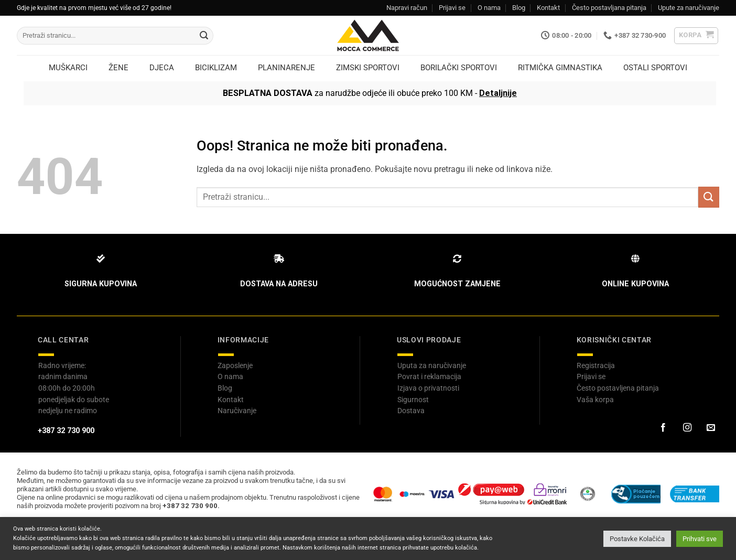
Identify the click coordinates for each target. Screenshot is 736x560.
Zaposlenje (235, 365)
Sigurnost (413, 400)
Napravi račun (407, 8)
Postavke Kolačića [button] (637, 539)
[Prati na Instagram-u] (687, 428)
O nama (489, 8)
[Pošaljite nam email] (711, 428)
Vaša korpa (595, 400)
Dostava (411, 411)
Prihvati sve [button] (700, 539)
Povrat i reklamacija (429, 376)
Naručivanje (237, 411)
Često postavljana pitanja (609, 8)
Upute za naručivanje (689, 8)
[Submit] (204, 36)
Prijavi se (452, 8)
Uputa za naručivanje (432, 365)
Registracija (596, 365)
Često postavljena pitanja (618, 388)
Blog (519, 8)
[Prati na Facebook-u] (663, 428)
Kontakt (548, 8)
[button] (696, 36)
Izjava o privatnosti (428, 388)
